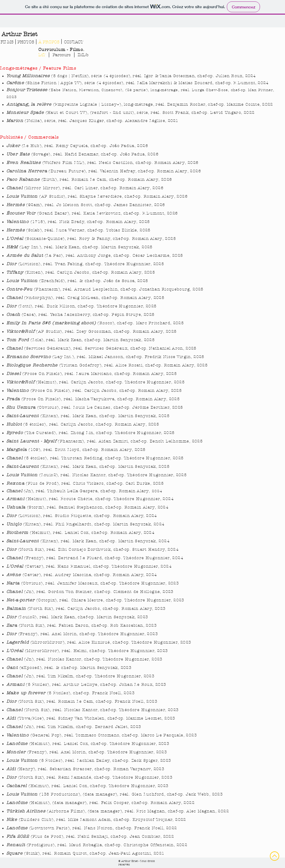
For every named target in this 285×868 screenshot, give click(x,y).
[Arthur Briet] (19, 34)
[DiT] (42, 55)
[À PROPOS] (49, 42)
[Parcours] (62, 55)
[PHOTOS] (26, 42)
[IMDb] (83, 55)
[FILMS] (7, 42)
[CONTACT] (73, 42)
